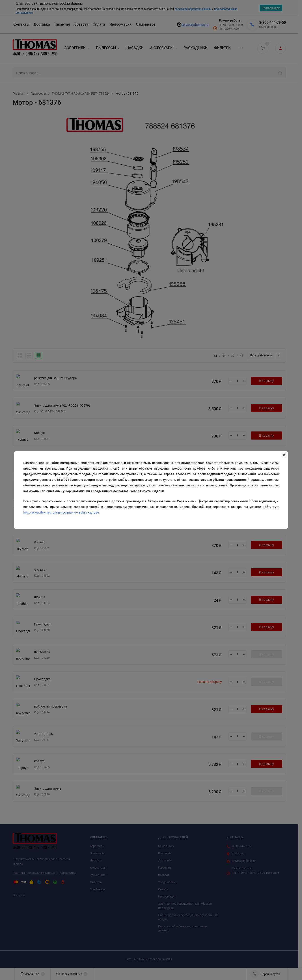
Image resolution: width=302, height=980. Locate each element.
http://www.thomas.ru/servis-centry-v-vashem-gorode (61, 512)
